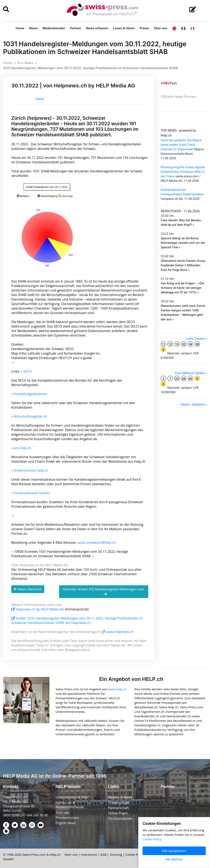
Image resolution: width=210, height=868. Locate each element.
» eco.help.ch (21, 448)
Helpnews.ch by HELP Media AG (38, 609)
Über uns (161, 28)
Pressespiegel (119, 802)
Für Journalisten (120, 818)
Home (20, 28)
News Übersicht (28, 589)
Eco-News (25, 63)
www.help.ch (117, 689)
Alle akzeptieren (174, 851)
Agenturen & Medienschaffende (70, 805)
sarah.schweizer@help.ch (96, 542)
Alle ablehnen (174, 859)
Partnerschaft (118, 808)
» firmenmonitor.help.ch (30, 470)
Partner (76, 28)
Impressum (89, 854)
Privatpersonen (67, 818)
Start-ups (63, 812)
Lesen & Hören (124, 28)
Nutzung (116, 854)
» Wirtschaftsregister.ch (29, 416)
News (34, 28)
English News (66, 823)
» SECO (26, 371)
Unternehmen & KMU (72, 797)
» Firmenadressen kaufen (31, 493)
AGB (104, 854)
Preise (144, 28)
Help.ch (55, 854)
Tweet (40, 99)
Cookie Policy (135, 854)
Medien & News (120, 797)
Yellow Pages (118, 813)
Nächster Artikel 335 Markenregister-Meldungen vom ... (104, 592)
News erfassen (97, 28)
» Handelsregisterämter (29, 394)
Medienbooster (54, 28)
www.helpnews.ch (120, 632)
